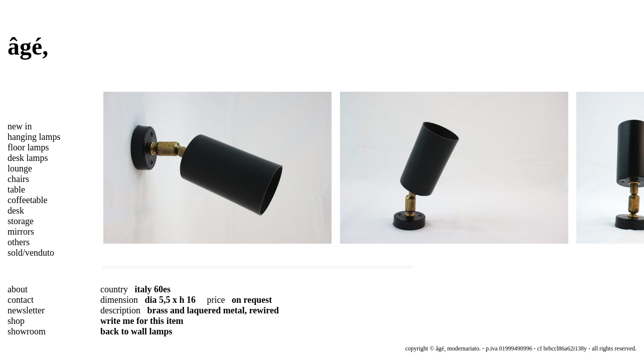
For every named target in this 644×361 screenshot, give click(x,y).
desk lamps (28, 158)
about (18, 289)
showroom (27, 331)
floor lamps (28, 147)
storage (21, 221)
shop (16, 321)
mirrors (21, 232)
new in (20, 126)
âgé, (28, 46)
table (16, 190)
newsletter (26, 310)
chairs (18, 179)
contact (21, 300)
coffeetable (28, 200)
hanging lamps (34, 137)
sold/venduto (31, 253)
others (19, 242)
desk (16, 211)
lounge (20, 168)
